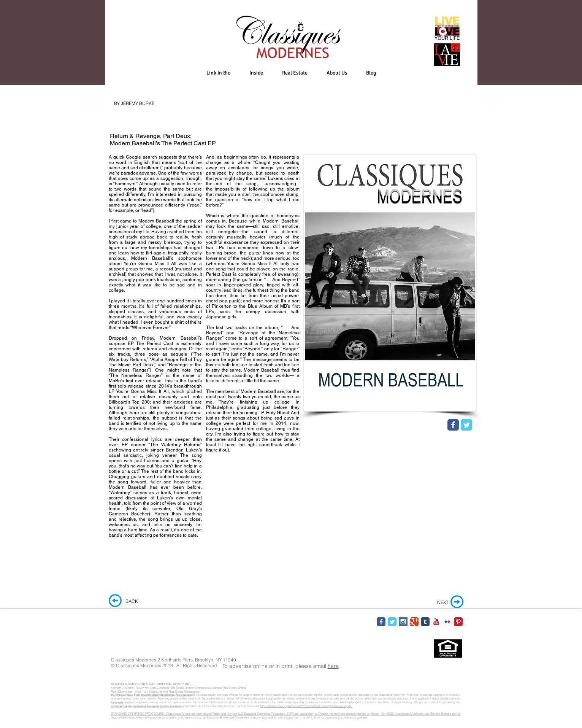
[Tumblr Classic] (425, 622)
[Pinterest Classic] (458, 622)
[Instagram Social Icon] (403, 622)
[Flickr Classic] (447, 622)
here (333, 666)
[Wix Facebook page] (453, 425)
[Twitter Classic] (392, 622)
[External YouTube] (390, 504)
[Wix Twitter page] (466, 425)
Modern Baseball (156, 221)
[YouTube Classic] (436, 622)
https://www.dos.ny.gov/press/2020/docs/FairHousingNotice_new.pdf (306, 706)
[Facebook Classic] (381, 622)
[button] (256, 73)
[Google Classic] (414, 622)
